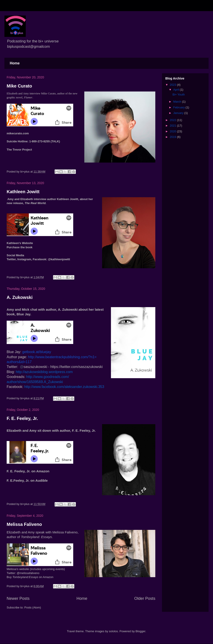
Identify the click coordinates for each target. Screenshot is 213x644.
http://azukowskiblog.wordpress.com (44, 372)
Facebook (40, 259)
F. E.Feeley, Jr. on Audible (27, 480)
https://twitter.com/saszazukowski (77, 367)
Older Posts (145, 598)
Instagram (24, 259)
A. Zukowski (20, 297)
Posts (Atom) (33, 607)
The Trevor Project (19, 150)
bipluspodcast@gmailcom (29, 47)
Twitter (11, 259)
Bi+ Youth (178, 94)
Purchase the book (20, 247)
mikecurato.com (18, 133)
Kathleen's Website (20, 243)
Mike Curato (19, 86)
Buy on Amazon (30, 577)
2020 (173, 131)
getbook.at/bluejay (37, 352)
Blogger (140, 631)
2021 (173, 126)
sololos (113, 631)
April (177, 90)
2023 (173, 85)
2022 (173, 120)
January (179, 113)
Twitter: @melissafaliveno (23, 573)
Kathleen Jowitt (23, 192)
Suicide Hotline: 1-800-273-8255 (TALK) (33, 141)
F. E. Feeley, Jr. (22, 418)
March (178, 102)
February (179, 107)
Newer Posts (18, 598)
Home (15, 63)
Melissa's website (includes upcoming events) (36, 569)
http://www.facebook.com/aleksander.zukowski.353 (64, 387)
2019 (173, 137)
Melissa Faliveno (24, 524)
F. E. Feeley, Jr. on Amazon (28, 471)
